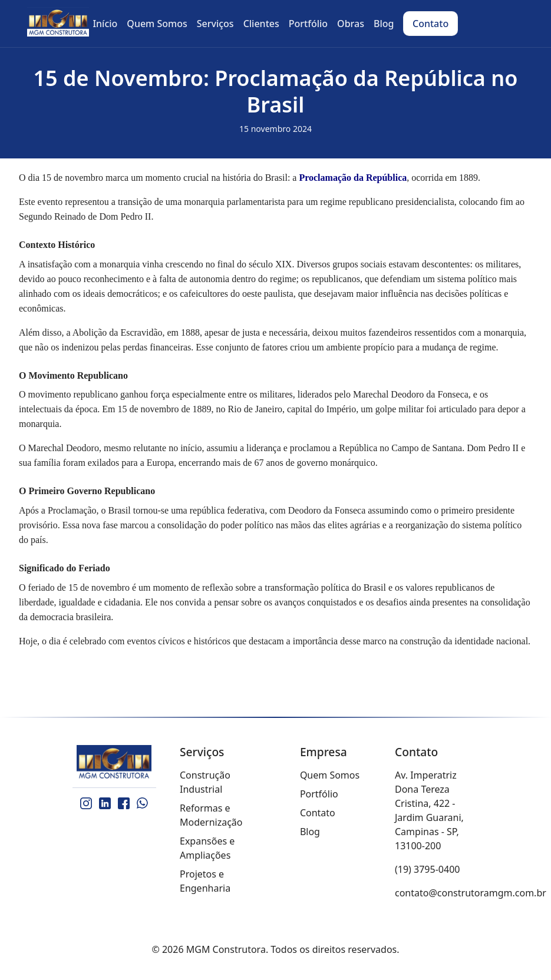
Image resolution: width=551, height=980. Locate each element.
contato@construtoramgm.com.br (471, 893)
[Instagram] (86, 803)
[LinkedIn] (105, 803)
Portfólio (319, 794)
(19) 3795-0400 (427, 869)
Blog (310, 832)
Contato (318, 813)
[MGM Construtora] (115, 763)
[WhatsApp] (143, 803)
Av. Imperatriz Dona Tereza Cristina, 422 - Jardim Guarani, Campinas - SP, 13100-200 (429, 810)
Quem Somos (330, 775)
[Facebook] (124, 803)
